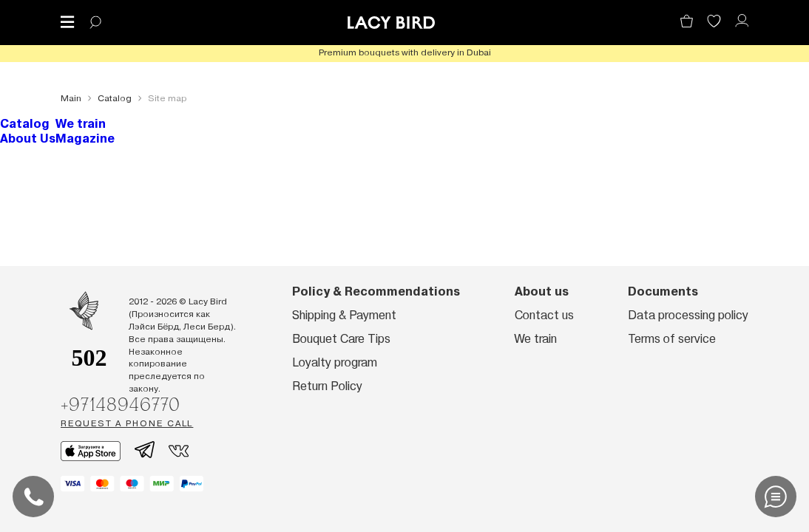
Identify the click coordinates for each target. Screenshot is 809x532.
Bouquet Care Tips (341, 339)
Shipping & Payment (344, 315)
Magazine (85, 139)
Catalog (25, 124)
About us (542, 291)
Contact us (544, 315)
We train (81, 124)
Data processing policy (688, 315)
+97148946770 (121, 404)
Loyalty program (335, 362)
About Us (28, 139)
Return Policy (327, 386)
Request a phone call (127, 423)
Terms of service (672, 339)
